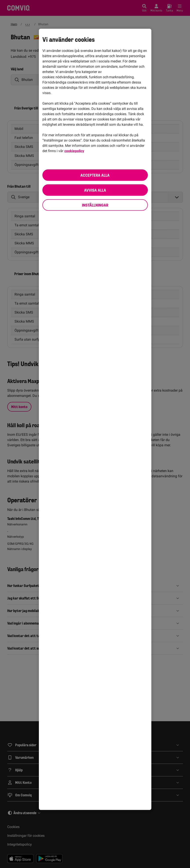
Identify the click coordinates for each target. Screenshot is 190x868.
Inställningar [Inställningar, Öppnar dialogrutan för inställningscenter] (95, 205)
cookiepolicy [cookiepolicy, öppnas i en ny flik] (74, 151)
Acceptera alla (95, 175)
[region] (95, 419)
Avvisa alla (95, 190)
